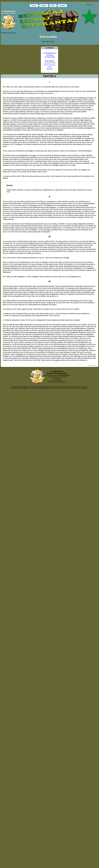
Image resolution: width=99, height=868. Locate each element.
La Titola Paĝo (50, 57)
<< (89, 366)
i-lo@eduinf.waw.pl (34, 388)
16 (51, 67)
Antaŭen (62, 6)
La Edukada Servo (50, 53)
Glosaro (49, 69)
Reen (53, 6)
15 (48, 67)
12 (49, 65)
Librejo (34, 6)
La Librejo (50, 55)
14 (54, 65)
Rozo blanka (49, 61)
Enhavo (44, 6)
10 (45, 65)
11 (47, 65)
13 (52, 65)
